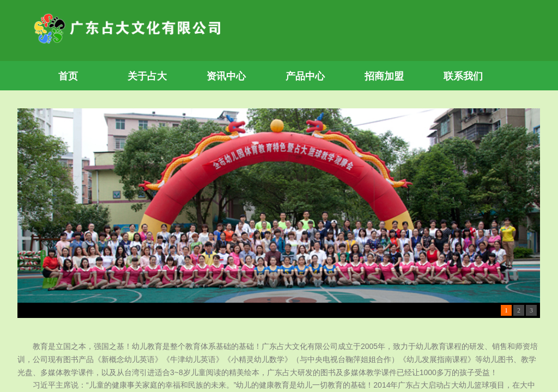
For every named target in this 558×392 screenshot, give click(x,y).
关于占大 (147, 76)
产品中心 (305, 76)
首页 (68, 76)
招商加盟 (384, 76)
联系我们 (463, 76)
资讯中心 (226, 76)
